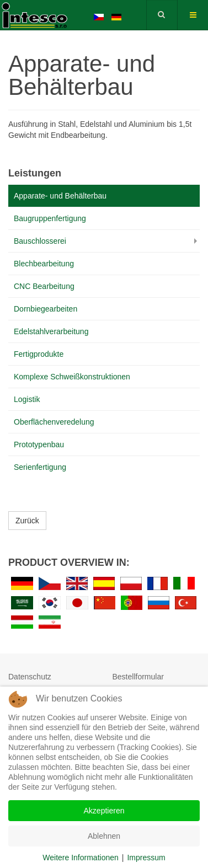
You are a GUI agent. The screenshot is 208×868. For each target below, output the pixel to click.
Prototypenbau (39, 444)
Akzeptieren (104, 811)
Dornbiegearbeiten (46, 309)
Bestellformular (138, 677)
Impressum (146, 858)
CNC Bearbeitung (44, 286)
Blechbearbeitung (44, 264)
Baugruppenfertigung (50, 218)
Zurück (27, 521)
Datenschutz (30, 677)
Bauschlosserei (40, 241)
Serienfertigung (40, 467)
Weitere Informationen (80, 858)
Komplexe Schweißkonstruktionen (72, 377)
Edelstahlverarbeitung (51, 331)
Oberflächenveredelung (54, 422)
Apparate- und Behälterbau (60, 196)
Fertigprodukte (39, 354)
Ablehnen (104, 836)
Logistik (27, 399)
